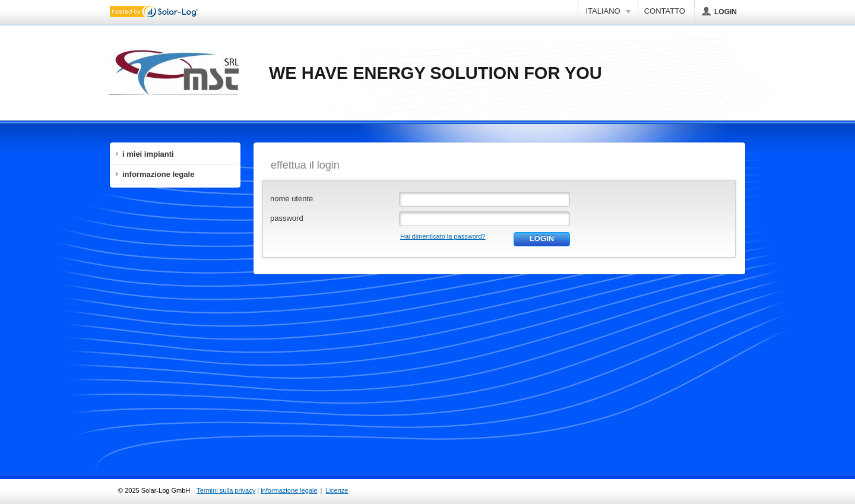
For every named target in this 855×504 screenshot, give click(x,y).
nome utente (292, 199)
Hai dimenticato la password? (443, 236)
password (287, 218)
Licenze (337, 490)
